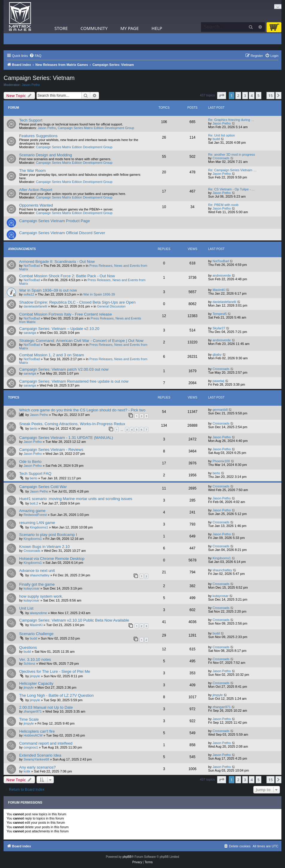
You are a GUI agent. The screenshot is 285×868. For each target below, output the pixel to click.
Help (157, 28)
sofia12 (29, 294)
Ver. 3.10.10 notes (35, 659)
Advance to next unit (37, 571)
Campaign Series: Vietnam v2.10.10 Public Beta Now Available (74, 620)
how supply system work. (41, 596)
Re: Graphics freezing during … (231, 120)
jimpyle (35, 676)
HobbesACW (33, 735)
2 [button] (238, 96)
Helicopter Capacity (36, 683)
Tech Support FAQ (35, 474)
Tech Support (31, 120)
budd (216, 139)
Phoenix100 (221, 461)
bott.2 (34, 503)
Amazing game (32, 511)
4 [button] (252, 96)
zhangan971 (33, 711)
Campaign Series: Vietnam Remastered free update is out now (74, 381)
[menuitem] (35, 56)
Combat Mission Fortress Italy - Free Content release (65, 314)
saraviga (30, 333)
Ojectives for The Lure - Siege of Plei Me (55, 671)
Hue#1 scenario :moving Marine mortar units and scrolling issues (76, 499)
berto (34, 428)
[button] (222, 96)
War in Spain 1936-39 (99, 294)
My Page (129, 28)
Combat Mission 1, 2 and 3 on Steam (52, 355)
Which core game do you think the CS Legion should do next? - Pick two (82, 410)
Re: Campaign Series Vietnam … (232, 170)
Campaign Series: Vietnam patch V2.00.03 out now (64, 369)
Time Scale (29, 719)
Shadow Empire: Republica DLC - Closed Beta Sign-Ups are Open (77, 302)
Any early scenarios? (37, 767)
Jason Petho (31, 85)
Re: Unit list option (221, 135)
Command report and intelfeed (46, 743)
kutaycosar (32, 588)
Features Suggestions (38, 136)
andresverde (222, 275)
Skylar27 (219, 328)
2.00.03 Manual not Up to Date (46, 707)
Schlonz (29, 664)
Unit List (26, 608)
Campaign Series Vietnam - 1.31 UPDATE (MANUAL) (66, 438)
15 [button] (270, 96)
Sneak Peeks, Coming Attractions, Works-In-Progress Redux (72, 424)
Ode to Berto (30, 462)
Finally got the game (37, 584)
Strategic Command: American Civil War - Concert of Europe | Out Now (81, 341)
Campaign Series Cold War (43, 487)
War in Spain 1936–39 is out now (48, 290)
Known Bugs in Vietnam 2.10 (44, 547)
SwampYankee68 (36, 759)
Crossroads (221, 158)
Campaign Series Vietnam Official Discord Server (62, 233)
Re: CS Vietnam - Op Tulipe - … (231, 189)
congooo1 (31, 747)
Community (94, 28)
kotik (27, 771)
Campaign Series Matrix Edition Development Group (96, 128)
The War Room (32, 171)
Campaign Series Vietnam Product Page (55, 221)
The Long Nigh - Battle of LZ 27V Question (56, 695)
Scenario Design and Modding (46, 155)
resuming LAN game (37, 523)
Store (61, 28)
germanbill (220, 410)
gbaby (217, 355)
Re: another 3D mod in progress (232, 154)
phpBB (127, 857)
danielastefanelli (35, 306)
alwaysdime (38, 613)
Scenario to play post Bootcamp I (48, 535)
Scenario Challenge (36, 634)
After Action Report (36, 190)
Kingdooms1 (39, 527)
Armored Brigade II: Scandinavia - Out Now (57, 262)
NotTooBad (32, 266)
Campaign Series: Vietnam (39, 78)
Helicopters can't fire (37, 731)
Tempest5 (220, 314)
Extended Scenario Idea (40, 755)
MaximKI (219, 290)
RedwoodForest (35, 515)
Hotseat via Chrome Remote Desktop (52, 559)
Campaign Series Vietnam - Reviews (51, 450)
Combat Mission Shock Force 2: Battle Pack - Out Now (67, 276)
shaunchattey (40, 575)
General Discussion (111, 306)
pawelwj (218, 381)
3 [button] (245, 96)
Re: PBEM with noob (223, 205)
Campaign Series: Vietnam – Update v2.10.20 (59, 329)
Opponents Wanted (36, 205)
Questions (28, 647)
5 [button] (259, 96)
